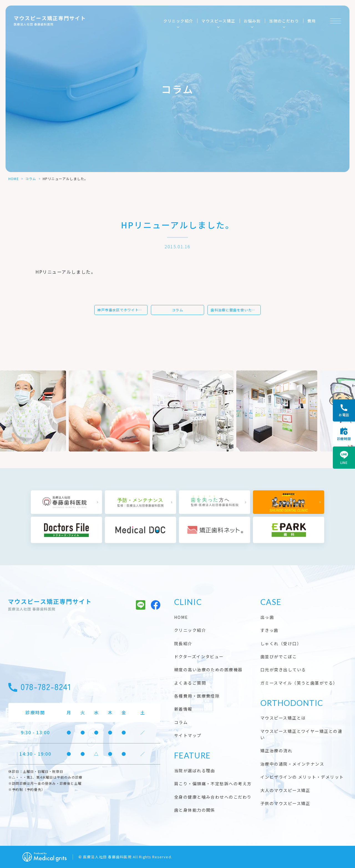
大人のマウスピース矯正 (285, 790)
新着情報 (183, 709)
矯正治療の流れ (276, 750)
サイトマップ (188, 735)
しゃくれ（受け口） (281, 643)
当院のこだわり (284, 21)
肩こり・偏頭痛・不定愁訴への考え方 (213, 784)
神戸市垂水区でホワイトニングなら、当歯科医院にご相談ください (122, 310)
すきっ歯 (269, 630)
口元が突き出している (283, 669)
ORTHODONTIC (292, 703)
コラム (31, 179)
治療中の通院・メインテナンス (292, 764)
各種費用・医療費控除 (197, 696)
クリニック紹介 (178, 21)
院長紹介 (183, 643)
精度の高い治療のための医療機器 (208, 669)
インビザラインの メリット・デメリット (302, 777)
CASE (271, 602)
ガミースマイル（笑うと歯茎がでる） (299, 683)
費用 (312, 21)
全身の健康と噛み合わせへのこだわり (213, 797)
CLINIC (188, 602)
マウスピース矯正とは (283, 718)
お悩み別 (252, 21)
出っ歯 (267, 617)
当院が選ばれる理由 (195, 770)
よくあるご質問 (190, 683)
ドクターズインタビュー (199, 656)
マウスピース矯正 (218, 21)
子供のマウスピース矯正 (285, 803)
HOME (14, 179)
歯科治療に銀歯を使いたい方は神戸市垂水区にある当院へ (236, 310)
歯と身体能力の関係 (195, 810)
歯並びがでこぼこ (279, 656)
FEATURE (192, 755)
